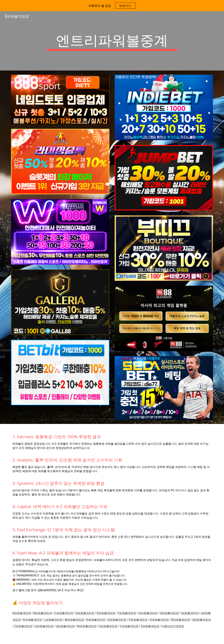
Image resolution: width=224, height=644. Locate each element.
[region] (112, 6)
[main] (112, 41)
